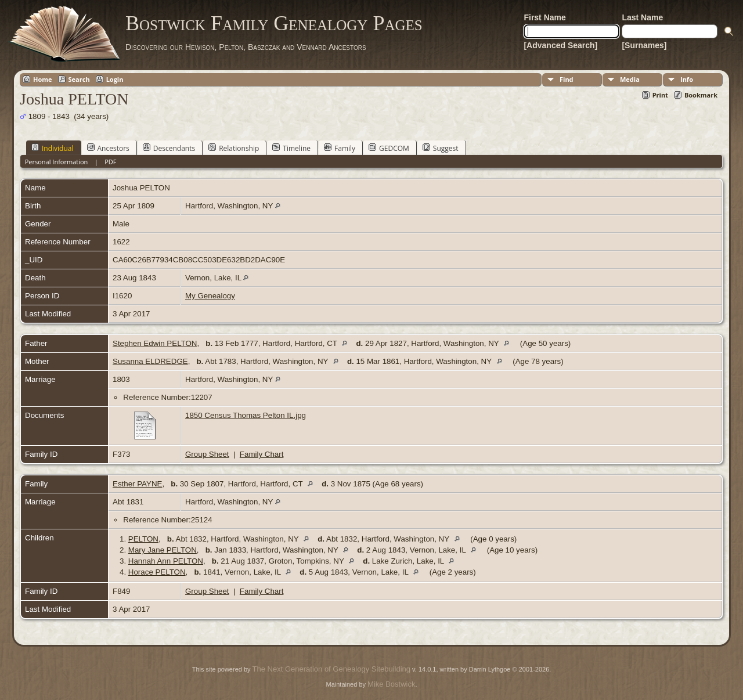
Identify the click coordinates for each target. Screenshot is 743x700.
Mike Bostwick (391, 684)
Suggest (441, 148)
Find (567, 79)
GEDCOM (389, 148)
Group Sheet (207, 454)
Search (79, 79)
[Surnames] (644, 45)
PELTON (143, 539)
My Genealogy (210, 296)
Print (660, 95)
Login (115, 79)
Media (630, 79)
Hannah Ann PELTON (166, 561)
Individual (53, 148)
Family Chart (262, 454)
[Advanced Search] (560, 45)
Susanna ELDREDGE (150, 361)
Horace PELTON (157, 572)
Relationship (234, 148)
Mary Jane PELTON (163, 550)
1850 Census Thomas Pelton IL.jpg (246, 415)
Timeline (291, 148)
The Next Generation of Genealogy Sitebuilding (331, 669)
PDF (110, 162)
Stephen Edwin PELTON (155, 343)
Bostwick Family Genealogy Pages (274, 23)
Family (340, 148)
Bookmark (701, 95)
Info (687, 79)
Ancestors (108, 148)
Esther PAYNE (137, 484)
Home (43, 79)
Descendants (169, 148)
